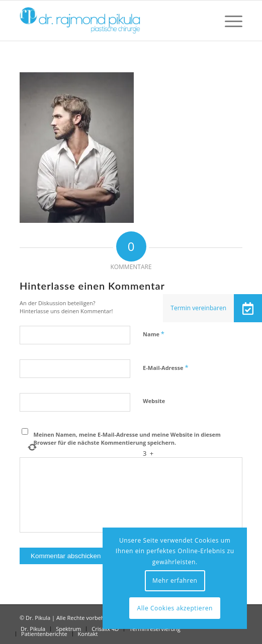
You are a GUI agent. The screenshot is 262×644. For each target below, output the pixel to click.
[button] (248, 308)
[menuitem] (229, 21)
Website (154, 401)
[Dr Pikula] (109, 21)
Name (154, 334)
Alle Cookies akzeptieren (175, 608)
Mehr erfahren (175, 581)
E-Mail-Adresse (165, 367)
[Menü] (229, 21)
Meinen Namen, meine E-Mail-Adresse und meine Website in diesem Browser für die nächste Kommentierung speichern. (127, 439)
